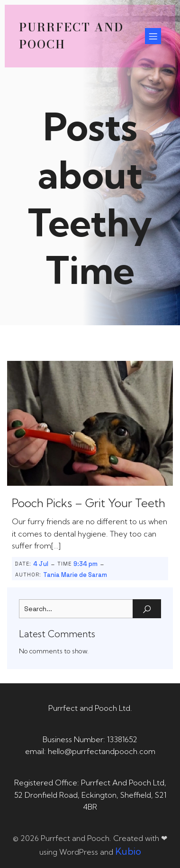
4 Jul (41, 564)
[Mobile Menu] (153, 36)
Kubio (128, 851)
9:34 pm (85, 564)
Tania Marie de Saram (75, 575)
